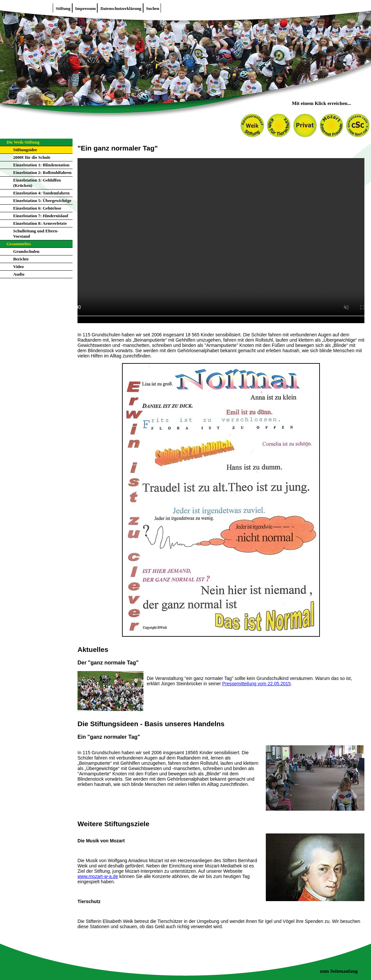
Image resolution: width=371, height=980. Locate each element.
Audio (19, 274)
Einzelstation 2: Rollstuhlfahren (42, 172)
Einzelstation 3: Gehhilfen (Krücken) (37, 183)
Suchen (153, 8)
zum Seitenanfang (339, 971)
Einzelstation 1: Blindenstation (41, 165)
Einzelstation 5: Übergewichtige (42, 201)
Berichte (21, 259)
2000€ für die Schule (32, 157)
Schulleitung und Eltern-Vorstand (36, 234)
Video (18, 267)
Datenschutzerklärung (121, 8)
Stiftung (63, 8)
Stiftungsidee (25, 150)
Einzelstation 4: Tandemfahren (41, 193)
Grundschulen (26, 251)
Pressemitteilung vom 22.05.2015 (257, 684)
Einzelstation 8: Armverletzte (40, 223)
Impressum (86, 8)
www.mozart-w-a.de (98, 876)
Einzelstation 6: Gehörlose (37, 208)
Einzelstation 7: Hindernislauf (41, 216)
